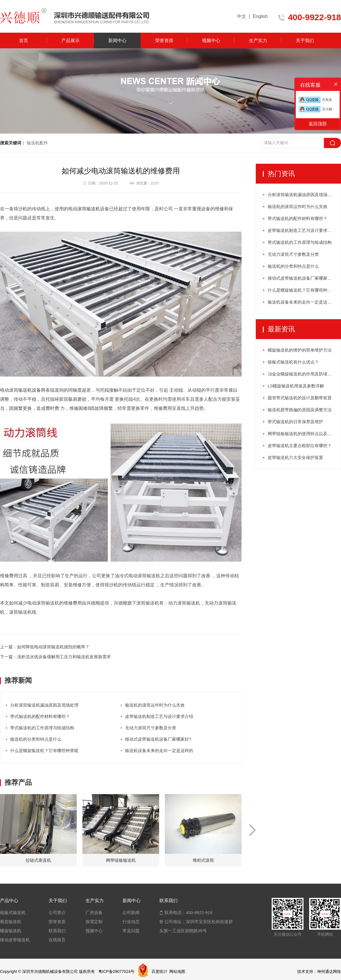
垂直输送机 (11, 922)
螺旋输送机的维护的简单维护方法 (300, 350)
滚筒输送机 (89, 209)
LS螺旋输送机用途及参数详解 (296, 386)
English (260, 16)
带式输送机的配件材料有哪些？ (40, 716)
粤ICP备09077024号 (117, 971)
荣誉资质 (164, 41)
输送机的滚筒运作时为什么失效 (155, 705)
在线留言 (57, 940)
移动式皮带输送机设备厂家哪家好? (158, 739)
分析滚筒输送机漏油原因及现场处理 (44, 705)
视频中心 (211, 41)
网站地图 (177, 971)
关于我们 (305, 41)
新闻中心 (117, 41)
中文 (242, 16)
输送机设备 (30, 390)
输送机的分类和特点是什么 (36, 739)
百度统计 (159, 971)
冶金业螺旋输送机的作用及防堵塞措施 (304, 374)
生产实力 (258, 41)
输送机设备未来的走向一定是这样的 (159, 750)
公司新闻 (131, 912)
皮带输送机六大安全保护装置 (295, 457)
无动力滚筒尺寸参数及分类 (151, 728)
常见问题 (131, 931)
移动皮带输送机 (15, 940)
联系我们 (57, 931)
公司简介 (57, 912)
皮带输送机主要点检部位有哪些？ (300, 446)
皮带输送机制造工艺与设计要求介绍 (159, 716)
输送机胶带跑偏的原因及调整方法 (300, 410)
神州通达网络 (329, 971)
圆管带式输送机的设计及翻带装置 (300, 398)
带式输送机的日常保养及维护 (295, 422)
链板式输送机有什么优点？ (293, 362)
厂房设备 (94, 912)
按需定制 (94, 922)
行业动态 (131, 922)
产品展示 (70, 41)
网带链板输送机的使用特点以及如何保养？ (304, 434)
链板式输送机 (13, 912)
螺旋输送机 (11, 931)
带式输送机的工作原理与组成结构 (42, 728)
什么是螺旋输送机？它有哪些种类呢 (44, 750)
